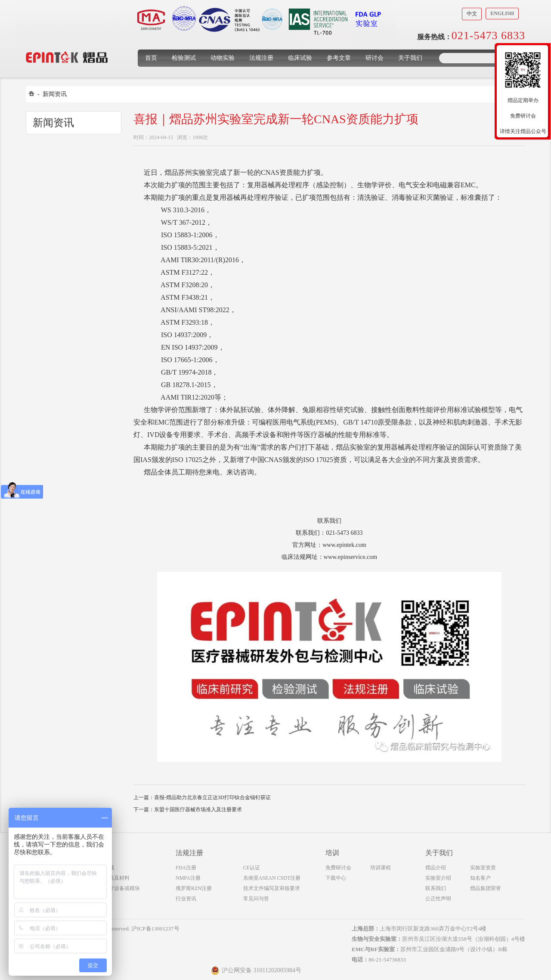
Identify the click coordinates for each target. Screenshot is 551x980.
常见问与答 (256, 899)
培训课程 (381, 868)
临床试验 (300, 58)
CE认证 (252, 868)
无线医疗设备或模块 (117, 888)
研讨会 (375, 58)
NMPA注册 (188, 878)
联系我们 (436, 888)
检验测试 (184, 58)
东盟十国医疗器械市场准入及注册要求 (198, 809)
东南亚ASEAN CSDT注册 (272, 878)
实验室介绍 (438, 878)
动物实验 (223, 58)
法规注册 (261, 58)
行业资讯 (186, 899)
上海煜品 (67, 44)
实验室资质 (483, 868)
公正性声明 (438, 899)
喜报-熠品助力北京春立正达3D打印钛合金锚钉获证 (212, 797)
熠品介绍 (436, 868)
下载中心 (336, 878)
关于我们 (410, 58)
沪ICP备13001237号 (155, 929)
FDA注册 (186, 868)
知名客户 (480, 878)
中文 (472, 14)
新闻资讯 (55, 94)
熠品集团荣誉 (486, 888)
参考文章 (339, 58)
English (502, 13)
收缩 (489, 98)
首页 (151, 58)
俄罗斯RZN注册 (194, 888)
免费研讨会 (338, 868)
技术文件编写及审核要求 (272, 888)
